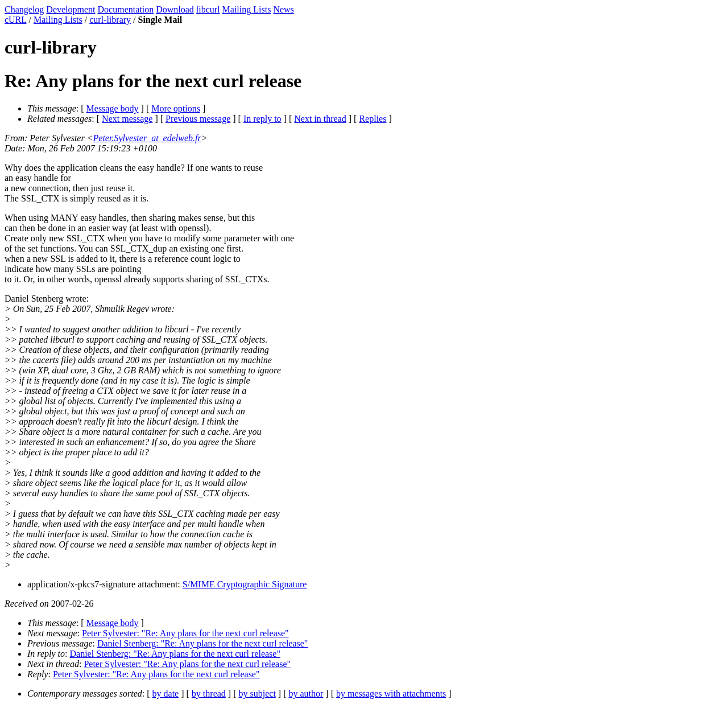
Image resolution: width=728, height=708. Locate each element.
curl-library (110, 20)
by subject (257, 693)
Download (175, 9)
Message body (113, 108)
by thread (209, 693)
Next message (127, 119)
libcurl (208, 9)
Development (71, 9)
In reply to (262, 119)
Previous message (198, 119)
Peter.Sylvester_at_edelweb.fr (147, 138)
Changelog (24, 9)
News (283, 9)
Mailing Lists (247, 9)
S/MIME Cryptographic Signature (245, 584)
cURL (16, 20)
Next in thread (320, 119)
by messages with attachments (391, 693)
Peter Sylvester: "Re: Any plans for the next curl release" (185, 633)
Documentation (126, 9)
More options (176, 108)
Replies (373, 119)
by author (306, 693)
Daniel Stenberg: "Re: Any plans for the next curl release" (202, 643)
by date (166, 693)
